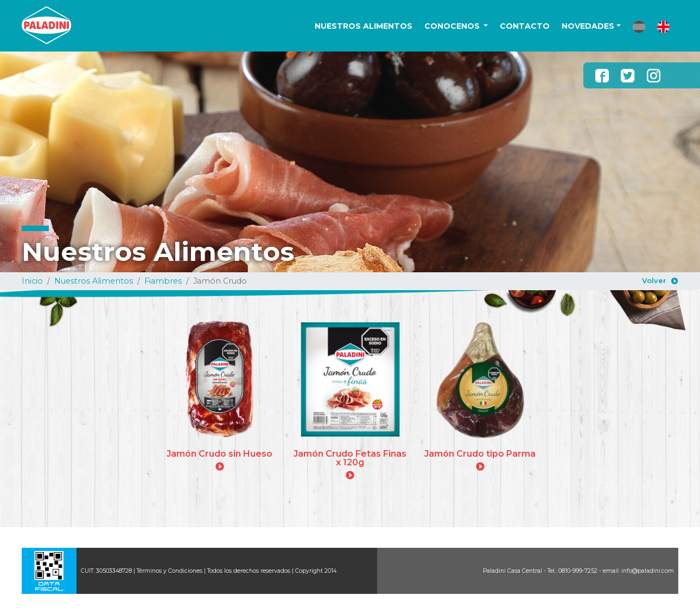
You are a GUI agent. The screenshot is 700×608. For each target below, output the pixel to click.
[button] (639, 27)
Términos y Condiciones (170, 571)
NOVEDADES (588, 26)
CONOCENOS (453, 26)
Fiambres (163, 281)
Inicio (32, 281)
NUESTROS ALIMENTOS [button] (364, 26)
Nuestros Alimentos (94, 281)
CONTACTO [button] (525, 26)
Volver (654, 280)
